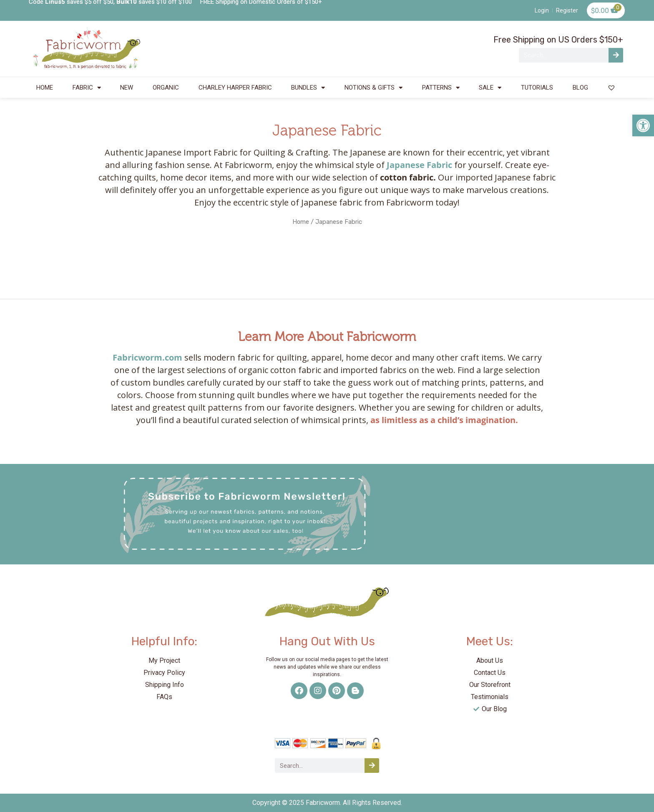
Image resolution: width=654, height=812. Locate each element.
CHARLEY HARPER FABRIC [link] (235, 88)
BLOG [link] (580, 88)
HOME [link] (45, 88)
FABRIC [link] (87, 88)
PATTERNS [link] (441, 88)
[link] (643, 125)
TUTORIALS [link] (537, 88)
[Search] (616, 55)
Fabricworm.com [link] (147, 357)
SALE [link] (490, 88)
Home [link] (301, 222)
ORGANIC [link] (166, 88)
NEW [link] (127, 88)
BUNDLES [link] (308, 88)
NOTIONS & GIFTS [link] (374, 88)
